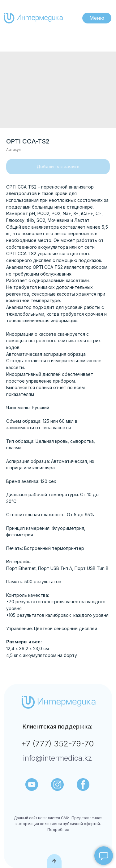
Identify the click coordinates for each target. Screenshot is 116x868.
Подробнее (58, 830)
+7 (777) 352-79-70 (57, 743)
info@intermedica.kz (58, 758)
